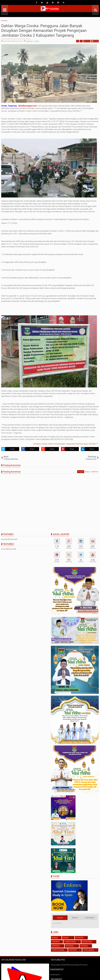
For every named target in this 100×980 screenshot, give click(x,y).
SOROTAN (73, 950)
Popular (60, 918)
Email (95, 41)
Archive (75, 918)
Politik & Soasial (58, 950)
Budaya (55, 938)
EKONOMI (80, 938)
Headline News (70, 942)
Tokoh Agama (89, 950)
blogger (81, 472)
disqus (87, 472)
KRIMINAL (56, 946)
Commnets (89, 918)
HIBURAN (56, 942)
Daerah (66, 938)
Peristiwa (84, 946)
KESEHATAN (87, 942)
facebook (95, 472)
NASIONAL (70, 946)
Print (87, 41)
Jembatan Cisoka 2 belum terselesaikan (49, 444)
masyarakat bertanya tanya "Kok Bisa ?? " (82, 444)
